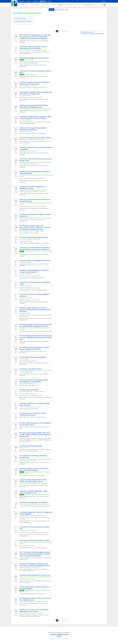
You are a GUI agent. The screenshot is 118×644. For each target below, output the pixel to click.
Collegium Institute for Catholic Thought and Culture (32, 516)
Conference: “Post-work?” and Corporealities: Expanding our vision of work (34, 610)
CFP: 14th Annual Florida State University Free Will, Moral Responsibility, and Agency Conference (36, 325)
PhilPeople (29, 1)
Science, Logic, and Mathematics (39, 440)
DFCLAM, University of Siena (26, 131)
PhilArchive (36, 1)
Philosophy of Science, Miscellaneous (33, 122)
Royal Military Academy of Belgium (28, 151)
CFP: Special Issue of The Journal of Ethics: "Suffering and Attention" (33, 414)
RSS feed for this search (87, 32)
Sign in (104, 1)
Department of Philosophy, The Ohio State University (33, 139)
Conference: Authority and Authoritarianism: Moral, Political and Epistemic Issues (34, 106)
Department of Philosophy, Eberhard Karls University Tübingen (35, 218)
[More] (78, 5)
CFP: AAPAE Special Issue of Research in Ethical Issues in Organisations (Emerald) (34, 348)
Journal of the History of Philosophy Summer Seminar (33, 532)
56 (66, 31)
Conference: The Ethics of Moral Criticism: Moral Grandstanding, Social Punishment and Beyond (35, 248)
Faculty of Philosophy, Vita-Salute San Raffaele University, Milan (35, 109)
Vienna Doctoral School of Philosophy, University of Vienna (34, 504)
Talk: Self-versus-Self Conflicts (29, 390)
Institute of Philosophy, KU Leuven (28, 383)
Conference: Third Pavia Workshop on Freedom (35, 540)
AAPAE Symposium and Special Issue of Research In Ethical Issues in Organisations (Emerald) (35, 62)
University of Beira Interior (31, 74)
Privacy (59, 636)
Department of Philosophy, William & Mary (30, 239)
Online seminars (45, 5)
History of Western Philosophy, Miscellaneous (35, 449)
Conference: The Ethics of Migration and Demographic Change (33, 188)
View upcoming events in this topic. (23, 21)
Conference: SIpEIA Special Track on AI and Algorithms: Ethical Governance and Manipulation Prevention (35, 310)
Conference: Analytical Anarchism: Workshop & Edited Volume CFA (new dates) (35, 83)
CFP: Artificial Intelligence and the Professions (34, 58)
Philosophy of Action (28, 331)
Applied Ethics (27, 41)
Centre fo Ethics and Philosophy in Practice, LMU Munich (33, 483)
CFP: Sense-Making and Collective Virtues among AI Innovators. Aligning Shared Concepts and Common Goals (36, 338)
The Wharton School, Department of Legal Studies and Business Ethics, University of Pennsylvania (36, 163)
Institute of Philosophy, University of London (30, 567)
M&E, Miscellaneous (28, 569)
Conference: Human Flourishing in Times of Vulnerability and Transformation (33, 48)
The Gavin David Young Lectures (28, 394)
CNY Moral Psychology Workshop (28, 361)
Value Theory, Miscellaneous (39, 133)
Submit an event (70, 5)
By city (67, 10)
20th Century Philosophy (29, 506)
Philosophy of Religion (29, 243)
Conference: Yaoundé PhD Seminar (31, 369)
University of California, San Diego (28, 530)
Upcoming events (23, 5)
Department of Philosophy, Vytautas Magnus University (33, 50)
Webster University (24, 448)
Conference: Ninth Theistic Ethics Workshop (34, 237)
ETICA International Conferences (28, 579)
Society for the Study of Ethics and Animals (30, 407)
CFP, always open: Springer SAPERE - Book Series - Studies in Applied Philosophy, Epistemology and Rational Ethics (35, 435)
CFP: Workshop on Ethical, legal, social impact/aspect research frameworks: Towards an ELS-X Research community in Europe (35, 228)
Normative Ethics (35, 41)
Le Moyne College (24, 359)
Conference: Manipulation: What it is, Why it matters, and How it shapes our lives (34, 481)
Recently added (34, 5)
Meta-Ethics (26, 220)
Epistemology (27, 438)
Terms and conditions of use (59, 634)
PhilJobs (49, 1)
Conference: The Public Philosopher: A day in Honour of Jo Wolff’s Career (34, 492)
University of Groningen (25, 262)
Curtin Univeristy (29, 60)
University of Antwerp (25, 313)
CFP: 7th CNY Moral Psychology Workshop (33, 357)
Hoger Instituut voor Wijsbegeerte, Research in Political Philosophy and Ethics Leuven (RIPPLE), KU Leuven (33, 191)
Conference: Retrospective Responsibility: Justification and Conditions (33, 129)
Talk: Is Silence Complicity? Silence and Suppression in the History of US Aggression (36, 93)
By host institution (59, 10)
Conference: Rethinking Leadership (31, 446)
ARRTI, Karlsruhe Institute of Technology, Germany (32, 231)
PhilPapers (22, 1)
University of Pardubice (25, 96)
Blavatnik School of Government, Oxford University (37, 495)
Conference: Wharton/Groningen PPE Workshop (35, 260)
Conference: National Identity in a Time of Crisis (35, 575)
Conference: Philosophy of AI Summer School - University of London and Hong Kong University (35, 565)
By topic (52, 10)
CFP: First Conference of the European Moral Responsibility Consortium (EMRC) (34, 381)
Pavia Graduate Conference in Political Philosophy (33, 179)
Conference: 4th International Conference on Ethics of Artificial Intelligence (34, 469)
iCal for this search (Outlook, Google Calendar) (92, 34)
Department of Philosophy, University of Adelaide (32, 391)
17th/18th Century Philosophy (31, 427)
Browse (61, 5)
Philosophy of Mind (39, 331)
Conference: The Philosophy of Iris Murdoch (33, 502)
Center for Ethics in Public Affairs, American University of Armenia (36, 577)
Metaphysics (39, 506)
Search (54, 5)
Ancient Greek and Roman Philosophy (33, 534)
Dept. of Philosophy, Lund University (28, 86)
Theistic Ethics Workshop (26, 241)
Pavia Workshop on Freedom (27, 546)
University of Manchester (26, 274)
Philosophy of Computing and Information (34, 318)
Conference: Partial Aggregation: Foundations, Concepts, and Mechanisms (35, 271)
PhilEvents (43, 1)
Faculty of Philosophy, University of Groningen (31, 613)
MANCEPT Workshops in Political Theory (30, 276)
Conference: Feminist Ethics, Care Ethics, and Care (35, 138)
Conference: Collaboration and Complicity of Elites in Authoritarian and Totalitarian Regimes (36, 117)
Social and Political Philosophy (39, 52)
